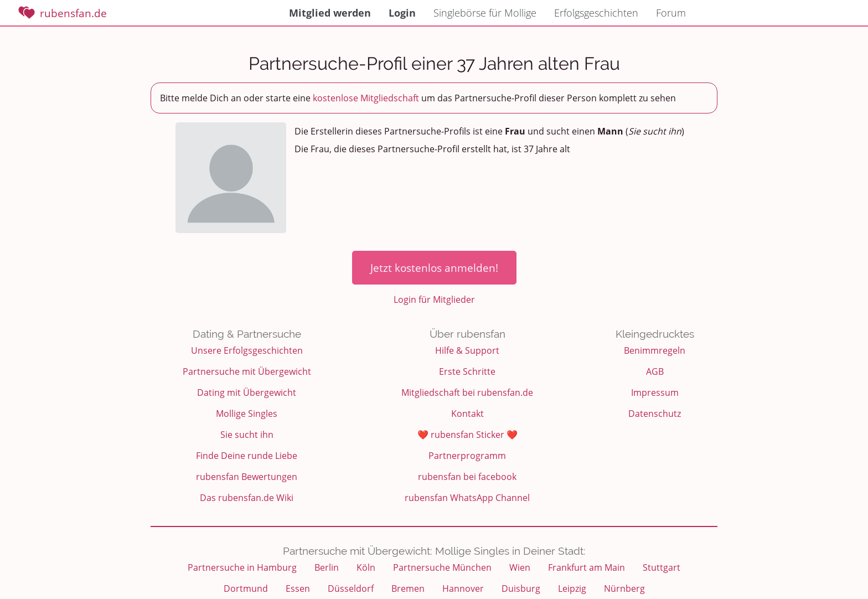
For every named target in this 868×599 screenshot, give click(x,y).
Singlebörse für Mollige (485, 13)
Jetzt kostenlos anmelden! (434, 268)
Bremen (408, 588)
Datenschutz (655, 414)
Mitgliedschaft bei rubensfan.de (467, 393)
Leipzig (572, 588)
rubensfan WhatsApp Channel (467, 498)
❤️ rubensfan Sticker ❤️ (467, 435)
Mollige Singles (247, 414)
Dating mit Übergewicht (247, 393)
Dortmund (246, 588)
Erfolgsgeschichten (596, 13)
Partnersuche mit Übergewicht (247, 371)
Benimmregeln (655, 350)
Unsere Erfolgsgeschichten (247, 350)
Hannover (463, 588)
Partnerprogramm (467, 456)
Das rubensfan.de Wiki (247, 498)
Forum (671, 13)
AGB (655, 371)
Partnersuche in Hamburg (242, 567)
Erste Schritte (467, 371)
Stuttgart (662, 567)
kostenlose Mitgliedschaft (366, 98)
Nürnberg (624, 588)
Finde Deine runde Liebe (247, 456)
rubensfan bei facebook (467, 477)
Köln (366, 567)
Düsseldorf (351, 588)
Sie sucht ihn (247, 435)
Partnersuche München (442, 567)
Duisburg (521, 588)
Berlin (327, 567)
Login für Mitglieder (434, 299)
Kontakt (467, 414)
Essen (298, 588)
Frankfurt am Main (587, 567)
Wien (520, 567)
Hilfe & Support (467, 350)
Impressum (655, 393)
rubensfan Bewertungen (247, 477)
